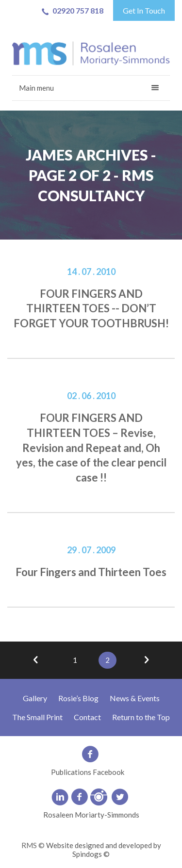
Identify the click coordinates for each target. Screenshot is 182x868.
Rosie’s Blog (78, 698)
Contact (87, 717)
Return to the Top (141, 717)
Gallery (35, 698)
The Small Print (37, 717)
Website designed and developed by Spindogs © (104, 850)
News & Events (135, 698)
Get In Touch (144, 10)
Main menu (36, 88)
